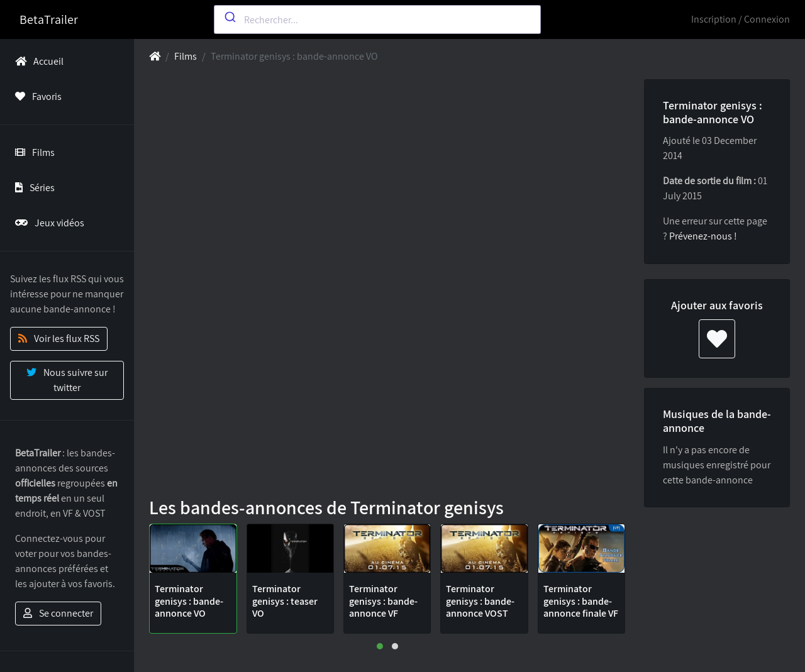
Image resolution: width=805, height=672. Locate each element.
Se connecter (58, 613)
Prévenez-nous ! (703, 236)
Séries (32, 188)
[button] (380, 646)
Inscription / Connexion (741, 19)
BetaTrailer (49, 19)
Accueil (37, 61)
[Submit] (229, 17)
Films (32, 152)
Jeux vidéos (47, 223)
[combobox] (377, 19)
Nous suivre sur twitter (67, 380)
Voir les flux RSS (59, 339)
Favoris (36, 96)
